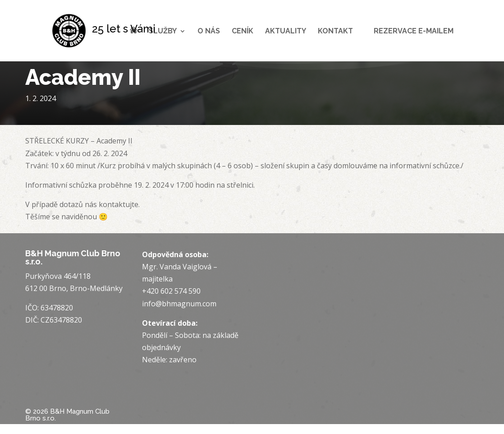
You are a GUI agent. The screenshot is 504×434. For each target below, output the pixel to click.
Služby (163, 32)
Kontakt (335, 32)
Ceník (243, 32)
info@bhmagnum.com (179, 304)
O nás (209, 32)
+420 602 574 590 (171, 291)
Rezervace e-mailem (414, 32)
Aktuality (286, 32)
